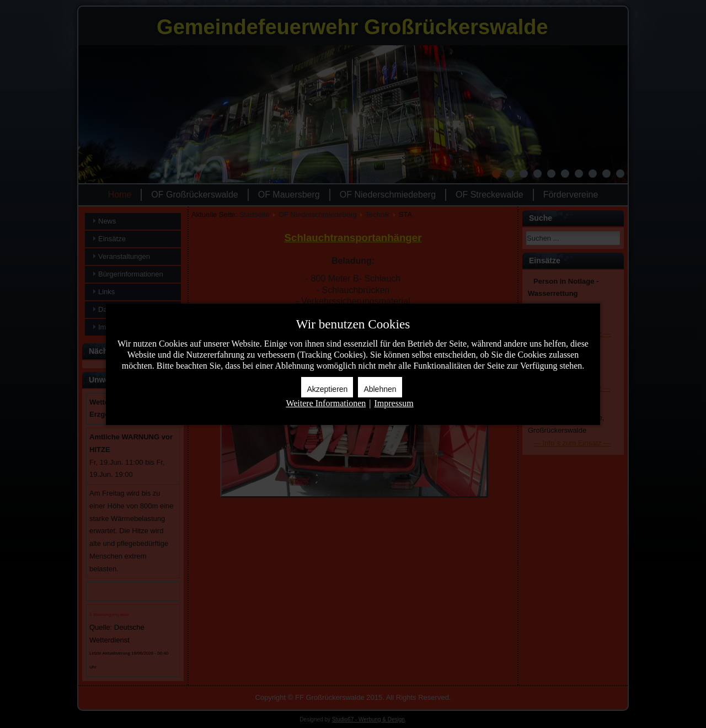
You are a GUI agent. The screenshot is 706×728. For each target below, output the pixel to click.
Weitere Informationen (326, 403)
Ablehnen (380, 389)
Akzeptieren (327, 389)
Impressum (394, 403)
